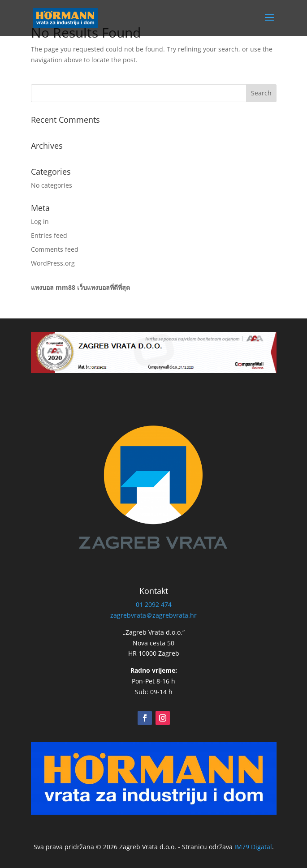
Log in (40, 221)
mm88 (65, 287)
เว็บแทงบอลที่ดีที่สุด (104, 287)
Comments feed (55, 249)
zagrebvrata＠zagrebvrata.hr (153, 615)
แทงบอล (42, 287)
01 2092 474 (154, 604)
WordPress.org (53, 263)
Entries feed (49, 235)
